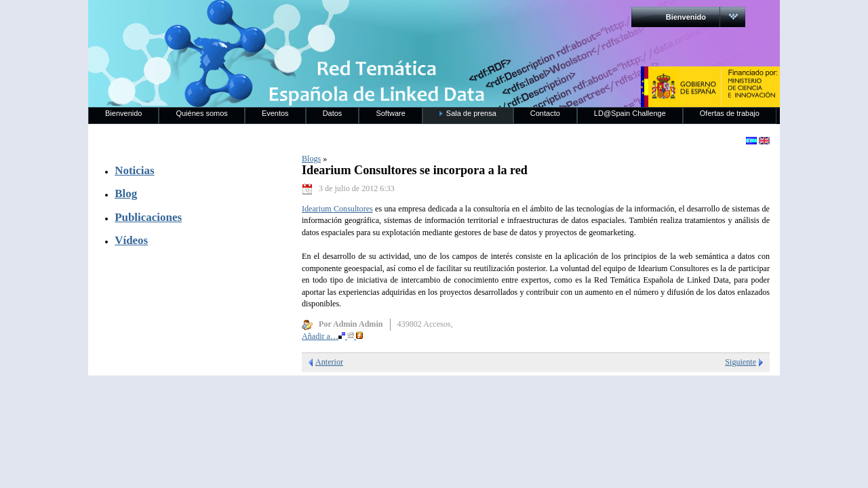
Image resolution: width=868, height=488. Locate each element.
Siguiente (741, 362)
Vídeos (131, 240)
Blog (126, 194)
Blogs (311, 159)
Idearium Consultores (337, 209)
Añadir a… (332, 336)
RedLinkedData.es (230, 20)
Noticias (134, 170)
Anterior (329, 362)
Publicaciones (148, 217)
